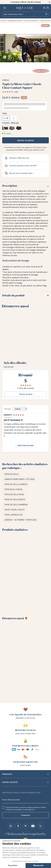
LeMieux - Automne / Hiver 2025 (20, 520)
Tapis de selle (11, 474)
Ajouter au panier (26, 140)
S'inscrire (25, 815)
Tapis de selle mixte (15, 500)
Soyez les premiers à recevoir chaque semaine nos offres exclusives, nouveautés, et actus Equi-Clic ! (26, 809)
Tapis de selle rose (14, 494)
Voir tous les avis (25, 445)
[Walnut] (12, 128)
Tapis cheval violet (14, 510)
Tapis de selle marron (16, 505)
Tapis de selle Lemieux (16, 484)
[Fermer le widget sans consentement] (11, 841)
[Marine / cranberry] (19, 128)
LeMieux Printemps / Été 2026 (19, 479)
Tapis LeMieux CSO (13, 515)
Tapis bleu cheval (13, 489)
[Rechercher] (25, 14)
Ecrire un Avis (26, 394)
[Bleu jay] (5, 128)
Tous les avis (8, 367)
